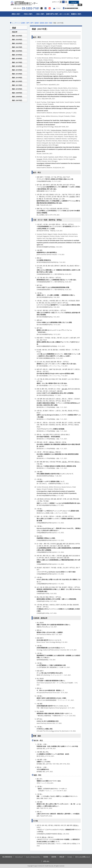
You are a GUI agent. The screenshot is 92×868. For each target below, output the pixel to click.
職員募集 (46, 857)
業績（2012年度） (17, 81)
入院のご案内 (40, 14)
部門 (32, 23)
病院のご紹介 (16, 14)
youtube (50, 8)
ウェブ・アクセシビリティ (33, 857)
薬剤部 (37, 23)
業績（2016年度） (17, 66)
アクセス (57, 8)
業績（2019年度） (17, 55)
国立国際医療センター (28, 3)
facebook (46, 8)
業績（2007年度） (17, 100)
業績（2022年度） (17, 43)
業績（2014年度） (17, 74)
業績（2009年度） (17, 93)
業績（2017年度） (17, 62)
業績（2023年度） (17, 40)
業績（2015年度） (17, 70)
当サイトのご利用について (83, 857)
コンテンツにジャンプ (0, 0)
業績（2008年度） (17, 97)
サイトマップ (19, 857)
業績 (51, 23)
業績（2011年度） (17, 85)
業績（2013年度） (17, 78)
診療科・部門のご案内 (52, 14)
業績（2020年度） (17, 51)
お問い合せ (46, 861)
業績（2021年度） (17, 47)
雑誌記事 (15, 32)
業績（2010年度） (17, 89)
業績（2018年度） (17, 59)
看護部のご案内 (76, 14)
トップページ (16, 23)
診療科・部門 (25, 23)
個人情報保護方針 (7, 857)
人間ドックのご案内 (64, 14)
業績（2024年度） (17, 36)
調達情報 (54, 857)
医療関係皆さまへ (16, 19)
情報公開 (62, 857)
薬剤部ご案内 (44, 23)
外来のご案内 (28, 14)
